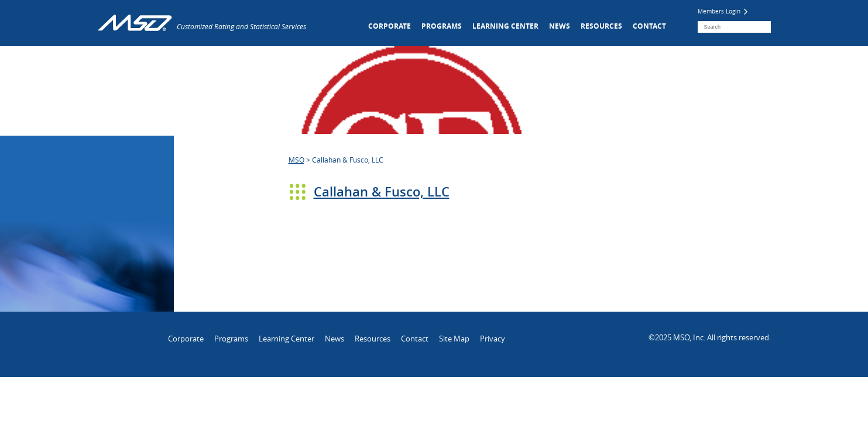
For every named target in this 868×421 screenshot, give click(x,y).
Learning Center (505, 26)
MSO (296, 160)
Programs (442, 26)
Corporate (390, 26)
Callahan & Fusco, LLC (382, 192)
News (560, 26)
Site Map (454, 339)
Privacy (493, 339)
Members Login (723, 11)
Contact (649, 26)
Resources (601, 26)
